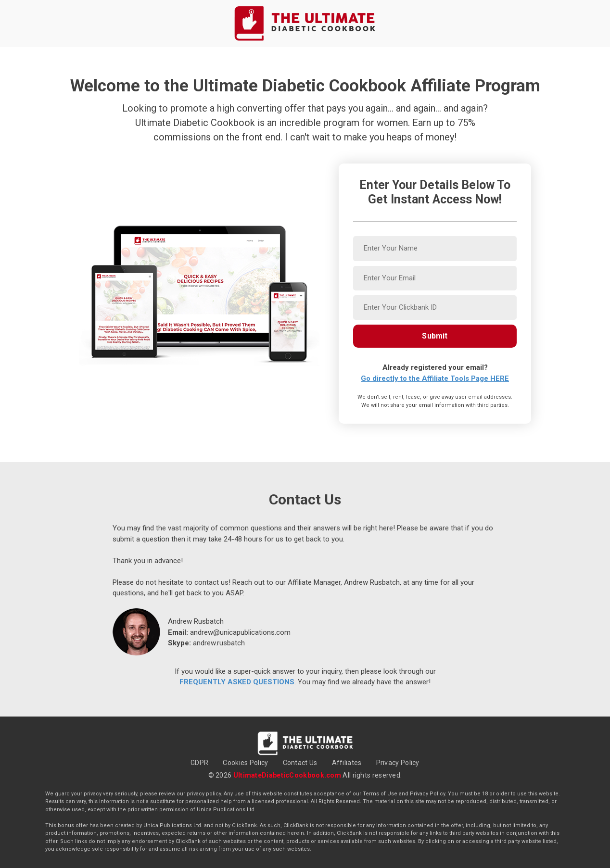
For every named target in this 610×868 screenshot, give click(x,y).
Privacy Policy (398, 763)
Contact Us (300, 763)
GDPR (199, 763)
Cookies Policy (245, 763)
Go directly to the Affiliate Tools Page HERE (435, 378)
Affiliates (347, 763)
